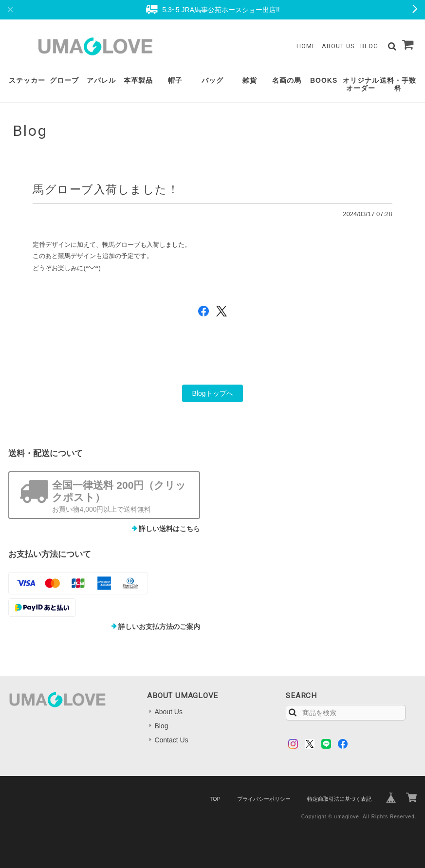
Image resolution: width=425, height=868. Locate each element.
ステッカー (27, 80)
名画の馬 (287, 80)
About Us (338, 46)
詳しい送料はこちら (169, 529)
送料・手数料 (398, 84)
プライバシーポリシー (264, 799)
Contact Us (171, 740)
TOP (215, 799)
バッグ (212, 80)
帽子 (175, 80)
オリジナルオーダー (361, 84)
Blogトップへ (212, 393)
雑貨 (250, 80)
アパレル (101, 80)
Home (306, 46)
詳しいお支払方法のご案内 (159, 627)
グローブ (64, 80)
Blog (369, 46)
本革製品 (138, 80)
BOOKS (324, 80)
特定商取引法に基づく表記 (339, 799)
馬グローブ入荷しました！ (106, 189)
